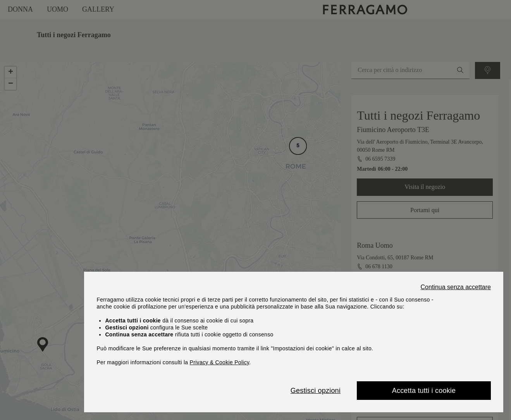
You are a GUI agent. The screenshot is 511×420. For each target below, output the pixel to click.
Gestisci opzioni (316, 391)
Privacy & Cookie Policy (220, 362)
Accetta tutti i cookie (424, 391)
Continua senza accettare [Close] (456, 287)
